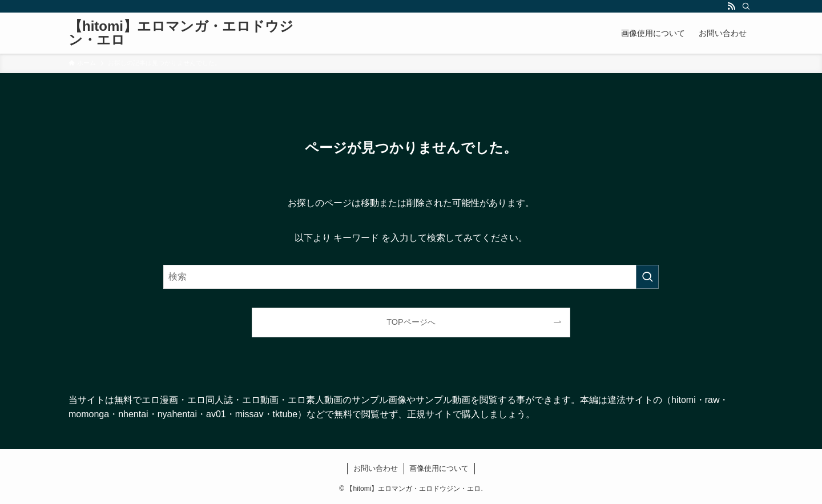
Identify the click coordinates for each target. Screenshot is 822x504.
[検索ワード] (411, 277)
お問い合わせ (376, 468)
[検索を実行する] (647, 277)
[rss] (731, 6)
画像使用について (439, 468)
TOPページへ (411, 322)
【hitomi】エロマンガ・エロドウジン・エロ (181, 33)
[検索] (746, 6)
